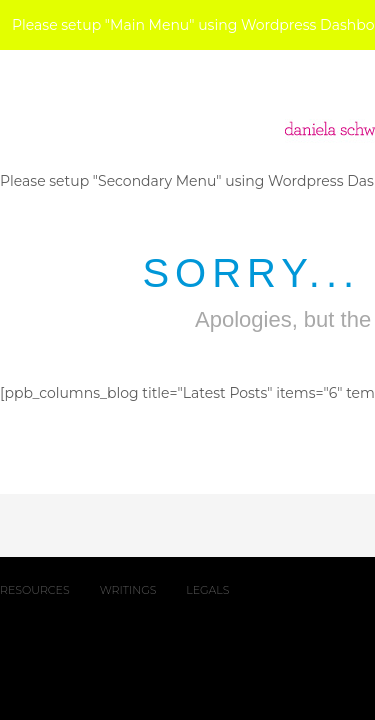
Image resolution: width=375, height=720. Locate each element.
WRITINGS (128, 590)
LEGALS (207, 590)
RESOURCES (35, 590)
